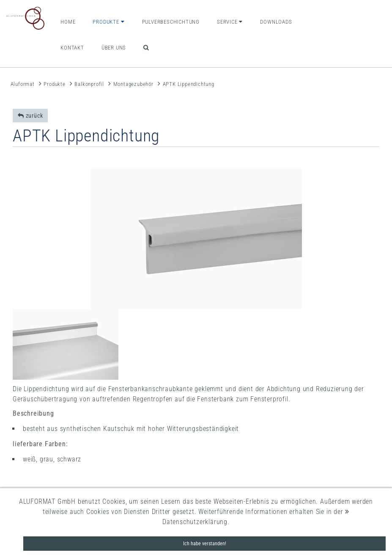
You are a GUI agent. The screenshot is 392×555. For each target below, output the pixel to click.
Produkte (108, 22)
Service (230, 22)
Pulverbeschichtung (171, 22)
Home (68, 22)
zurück (30, 116)
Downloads (276, 22)
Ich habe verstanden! (205, 544)
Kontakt (72, 48)
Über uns (114, 48)
